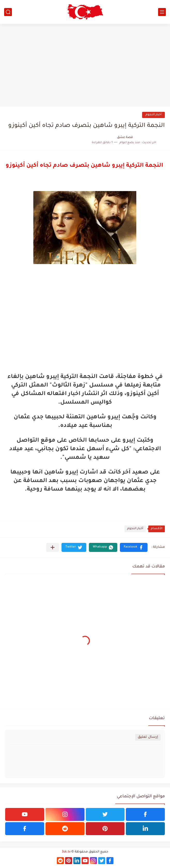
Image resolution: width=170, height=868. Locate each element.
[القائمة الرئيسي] (162, 12)
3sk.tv (66, 852)
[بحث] (8, 12)
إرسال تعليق (148, 737)
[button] (134, 547)
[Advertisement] (85, 65)
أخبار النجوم (153, 115)
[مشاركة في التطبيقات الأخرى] (53, 547)
